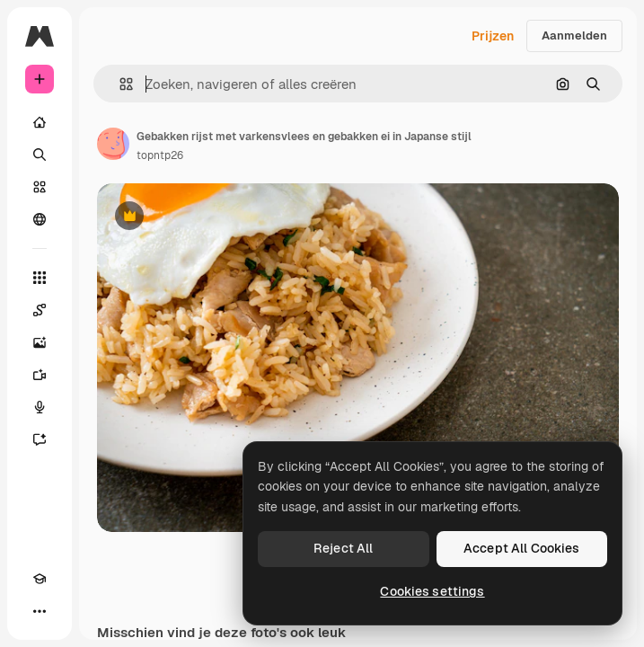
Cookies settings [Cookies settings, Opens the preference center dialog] (432, 591)
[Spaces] (40, 310)
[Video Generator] (40, 375)
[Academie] (40, 579)
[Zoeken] (40, 155)
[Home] (40, 122)
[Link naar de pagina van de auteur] (113, 144)
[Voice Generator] (40, 407)
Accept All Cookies (522, 548)
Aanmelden (574, 35)
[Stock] (40, 187)
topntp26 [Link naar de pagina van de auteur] (160, 155)
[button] (119, 84)
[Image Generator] (40, 342)
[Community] (40, 219)
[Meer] (40, 611)
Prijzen (493, 36)
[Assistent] (40, 439)
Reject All (343, 548)
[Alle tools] (40, 278)
